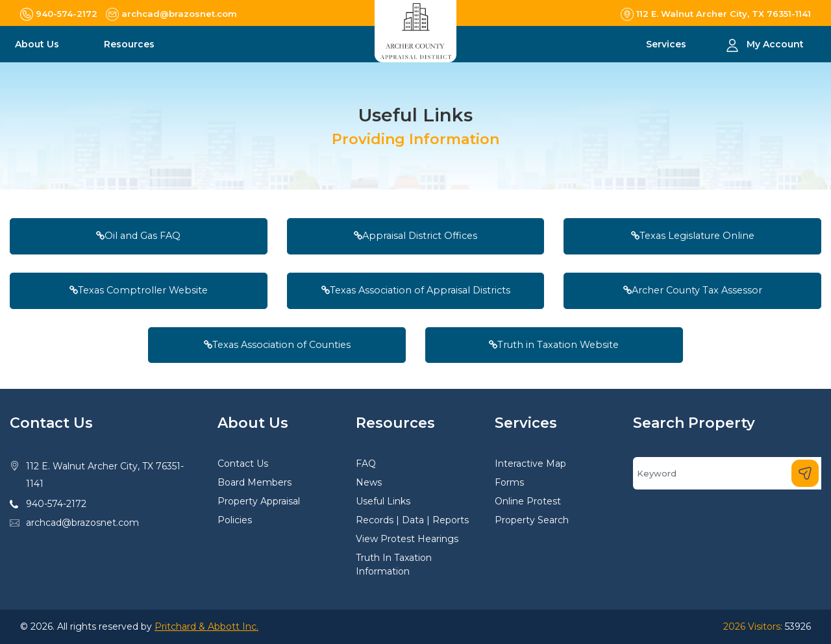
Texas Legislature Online (693, 236)
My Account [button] (775, 44)
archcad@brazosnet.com (82, 523)
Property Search (532, 520)
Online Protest (528, 501)
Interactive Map (530, 464)
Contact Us (243, 464)
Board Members (254, 482)
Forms (509, 482)
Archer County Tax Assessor (693, 290)
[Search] (727, 473)
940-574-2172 (56, 504)
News (369, 482)
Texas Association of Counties (277, 345)
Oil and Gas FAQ (138, 236)
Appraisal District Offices (415, 236)
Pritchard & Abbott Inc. (206, 626)
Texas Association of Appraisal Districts (416, 290)
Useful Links (383, 501)
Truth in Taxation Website (554, 345)
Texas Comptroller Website (139, 290)
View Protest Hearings (407, 539)
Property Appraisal (259, 501)
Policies (235, 520)
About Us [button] (38, 44)
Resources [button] (130, 44)
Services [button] (667, 44)
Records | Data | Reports (412, 520)
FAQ (366, 464)
